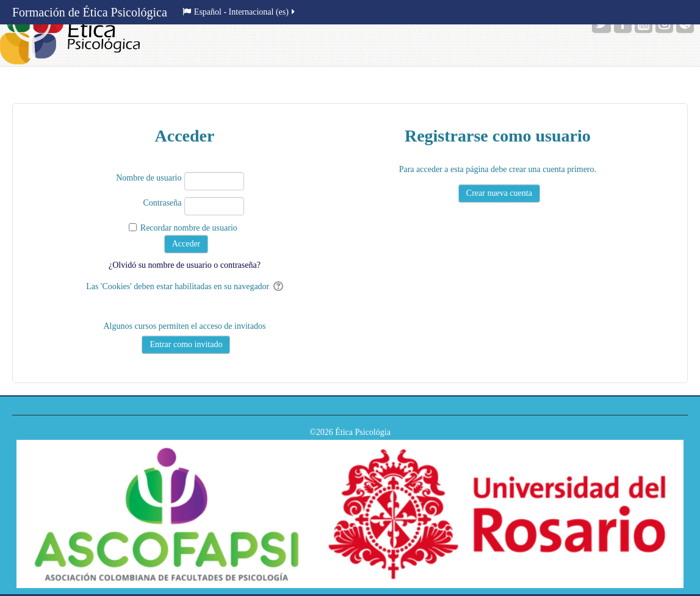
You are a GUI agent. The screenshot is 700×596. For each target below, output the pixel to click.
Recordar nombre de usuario (189, 228)
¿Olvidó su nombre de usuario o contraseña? (185, 265)
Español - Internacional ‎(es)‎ (240, 12)
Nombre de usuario (149, 178)
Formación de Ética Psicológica (90, 12)
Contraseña (163, 203)
